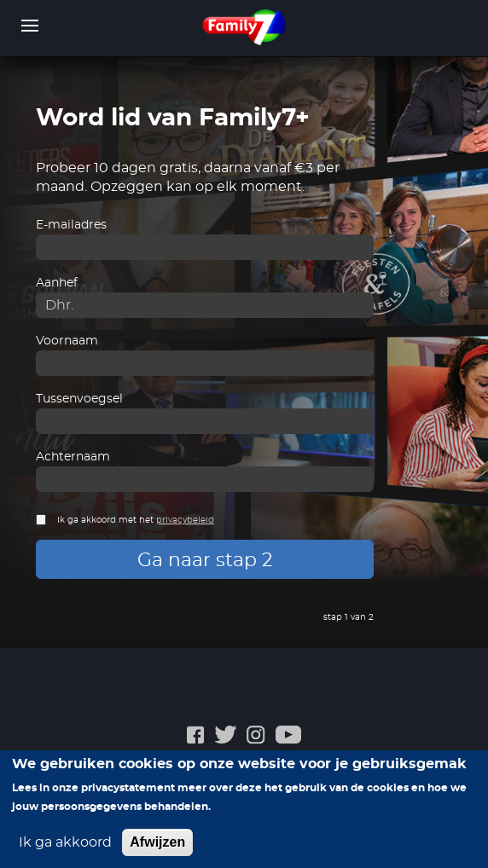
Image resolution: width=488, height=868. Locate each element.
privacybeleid (185, 520)
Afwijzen (157, 850)
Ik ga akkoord (65, 850)
